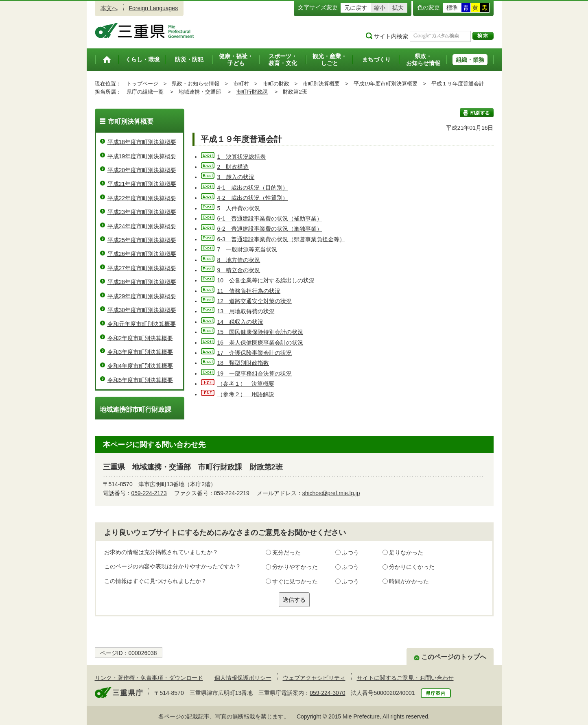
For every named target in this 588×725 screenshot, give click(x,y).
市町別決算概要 (321, 84)
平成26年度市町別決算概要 (142, 254)
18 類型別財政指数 (243, 363)
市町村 (241, 84)
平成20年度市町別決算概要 (142, 170)
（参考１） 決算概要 (246, 384)
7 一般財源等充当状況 (247, 249)
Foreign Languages (154, 8)
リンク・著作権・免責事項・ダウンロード (149, 678)
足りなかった (406, 552)
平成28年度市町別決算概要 (142, 282)
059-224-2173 (149, 493)
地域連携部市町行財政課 (136, 409)
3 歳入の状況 (236, 177)
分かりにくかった (412, 567)
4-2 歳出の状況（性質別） (253, 198)
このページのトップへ (454, 657)
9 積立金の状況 (239, 270)
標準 (452, 8)
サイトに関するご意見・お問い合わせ (405, 678)
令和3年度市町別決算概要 (140, 352)
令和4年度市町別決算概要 (140, 366)
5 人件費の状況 (239, 208)
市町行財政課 (252, 92)
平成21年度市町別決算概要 (142, 184)
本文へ (109, 8)
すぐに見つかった (295, 581)
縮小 (380, 8)
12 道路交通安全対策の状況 (255, 301)
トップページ (142, 84)
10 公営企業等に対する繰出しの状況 (266, 280)
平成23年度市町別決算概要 (142, 212)
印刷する (477, 113)
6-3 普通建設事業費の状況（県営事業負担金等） (281, 239)
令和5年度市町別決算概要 (140, 380)
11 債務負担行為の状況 (249, 291)
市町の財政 (276, 84)
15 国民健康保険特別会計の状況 (260, 332)
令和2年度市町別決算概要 (140, 338)
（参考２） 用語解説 (246, 394)
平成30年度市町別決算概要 (142, 310)
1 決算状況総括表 (242, 157)
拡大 (398, 8)
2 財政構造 (233, 167)
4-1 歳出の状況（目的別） (253, 188)
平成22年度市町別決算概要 (142, 198)
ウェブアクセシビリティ (314, 678)
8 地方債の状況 (239, 260)
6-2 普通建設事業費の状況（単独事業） (270, 229)
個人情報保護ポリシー (243, 678)
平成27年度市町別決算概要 (142, 268)
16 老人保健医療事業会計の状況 (260, 343)
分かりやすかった (295, 567)
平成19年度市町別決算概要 (386, 84)
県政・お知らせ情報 (196, 84)
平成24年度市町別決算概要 (142, 226)
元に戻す (356, 8)
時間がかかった (409, 581)
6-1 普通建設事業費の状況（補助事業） (270, 218)
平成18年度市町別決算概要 (142, 142)
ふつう (350, 552)
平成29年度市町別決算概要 (142, 296)
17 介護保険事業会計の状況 (255, 353)
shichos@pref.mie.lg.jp (331, 493)
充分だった (286, 552)
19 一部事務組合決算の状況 (255, 373)
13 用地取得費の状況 (246, 311)
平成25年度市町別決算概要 (142, 240)
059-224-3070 (327, 693)
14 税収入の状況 (240, 322)
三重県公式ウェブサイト (145, 31)
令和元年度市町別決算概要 (142, 324)
